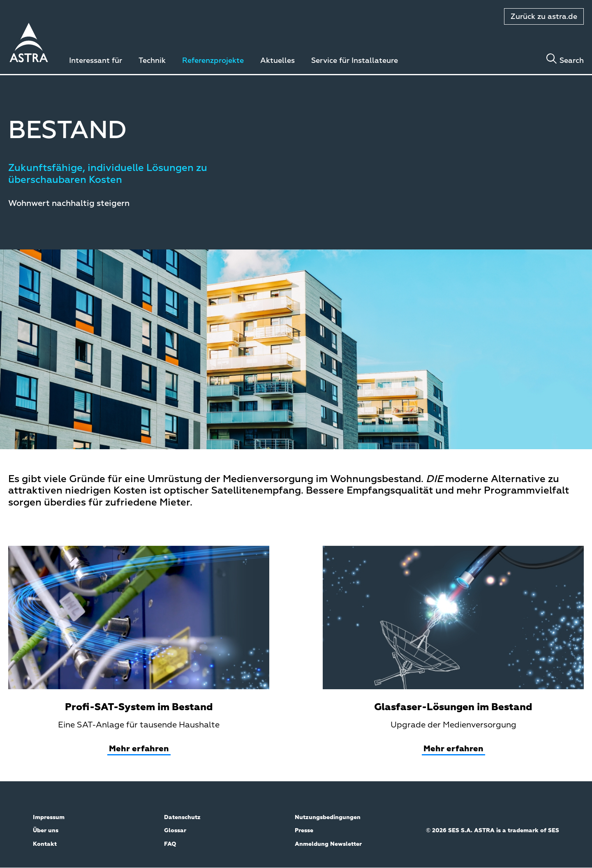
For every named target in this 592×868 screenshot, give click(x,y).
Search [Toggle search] (572, 61)
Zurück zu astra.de (544, 17)
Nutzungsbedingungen (328, 817)
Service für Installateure (355, 61)
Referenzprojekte (213, 61)
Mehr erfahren (139, 749)
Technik (152, 61)
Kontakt (45, 844)
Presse (304, 831)
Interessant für (96, 61)
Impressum (49, 817)
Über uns (46, 831)
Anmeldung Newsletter (328, 844)
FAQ (170, 844)
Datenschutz (182, 817)
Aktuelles (277, 61)
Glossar (175, 831)
